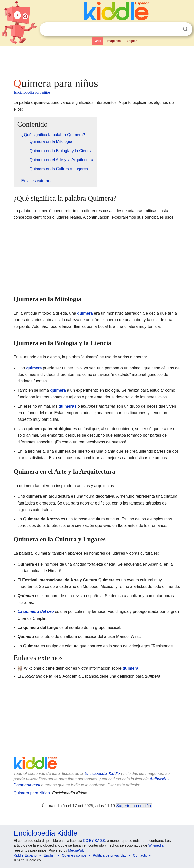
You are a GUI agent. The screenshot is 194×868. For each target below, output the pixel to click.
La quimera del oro (36, 612)
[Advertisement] (97, 61)
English (132, 41)
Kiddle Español (26, 855)
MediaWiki (76, 850)
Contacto (140, 855)
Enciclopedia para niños (32, 92)
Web (98, 41)
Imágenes (114, 41)
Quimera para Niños (32, 793)
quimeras (67, 406)
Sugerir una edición (134, 806)
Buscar (185, 29)
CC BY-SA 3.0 (94, 841)
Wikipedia (156, 845)
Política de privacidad (110, 855)
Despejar (175, 29)
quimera (85, 313)
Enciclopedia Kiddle (102, 774)
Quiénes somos (74, 855)
